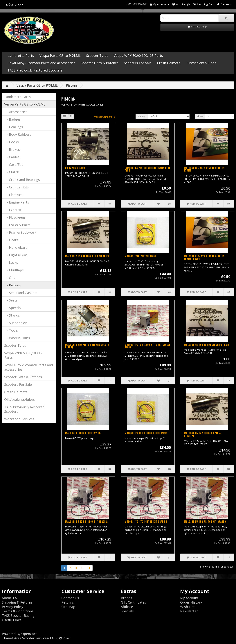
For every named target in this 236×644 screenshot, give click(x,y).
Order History (191, 602)
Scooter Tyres (97, 56)
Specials (127, 611)
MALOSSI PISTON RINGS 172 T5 (83, 433)
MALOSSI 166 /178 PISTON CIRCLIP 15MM (204, 169)
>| (89, 568)
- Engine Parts (17, 202)
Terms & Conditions (18, 611)
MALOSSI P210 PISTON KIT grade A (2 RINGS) (87, 346)
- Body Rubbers (18, 134)
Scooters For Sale (138, 63)
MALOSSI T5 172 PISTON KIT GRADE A (86, 522)
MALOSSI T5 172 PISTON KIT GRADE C (205, 522)
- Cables (12, 157)
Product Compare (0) (104, 117)
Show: (200, 116)
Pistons (72, 85)
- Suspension (16, 323)
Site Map (68, 607)
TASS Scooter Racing (18, 616)
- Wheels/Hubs (17, 338)
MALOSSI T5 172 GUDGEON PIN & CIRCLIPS (202, 435)
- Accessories (16, 112)
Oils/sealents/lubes (201, 63)
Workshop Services (19, 419)
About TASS (11, 598)
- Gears (11, 240)
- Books (11, 142)
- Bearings (14, 127)
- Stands (12, 315)
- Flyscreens (15, 217)
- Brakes (12, 149)
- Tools (11, 330)
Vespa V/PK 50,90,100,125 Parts (138, 56)
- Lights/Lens (16, 255)
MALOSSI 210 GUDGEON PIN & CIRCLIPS (87, 256)
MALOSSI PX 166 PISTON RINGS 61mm (146, 433)
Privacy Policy (12, 607)
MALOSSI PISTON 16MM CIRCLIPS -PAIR (207, 345)
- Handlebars (16, 247)
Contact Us (70, 598)
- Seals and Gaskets (21, 293)
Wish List (187, 607)
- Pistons (12, 285)
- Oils (10, 278)
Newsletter (189, 611)
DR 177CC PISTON (75, 168)
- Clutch (12, 172)
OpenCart (29, 634)
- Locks (11, 263)
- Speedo (12, 308)
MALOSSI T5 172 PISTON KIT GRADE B (146, 522)
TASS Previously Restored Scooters (35, 70)
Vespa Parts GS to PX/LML (60, 56)
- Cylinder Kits (17, 187)
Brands (126, 598)
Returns (68, 602)
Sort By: (142, 116)
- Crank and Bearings (22, 180)
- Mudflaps (14, 270)
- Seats (11, 300)
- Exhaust (13, 210)
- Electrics (13, 195)
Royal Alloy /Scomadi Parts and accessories (41, 63)
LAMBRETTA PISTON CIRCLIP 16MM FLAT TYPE (147, 169)
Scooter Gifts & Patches (100, 63)
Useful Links (12, 620)
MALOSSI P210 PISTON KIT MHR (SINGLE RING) (147, 346)
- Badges (12, 119)
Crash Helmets (169, 63)
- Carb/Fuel (14, 165)
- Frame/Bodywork (20, 232)
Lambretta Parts (21, 56)
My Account (189, 598)
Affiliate (127, 607)
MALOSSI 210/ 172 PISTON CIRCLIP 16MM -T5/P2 (204, 258)
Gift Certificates (133, 602)
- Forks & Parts (17, 225)
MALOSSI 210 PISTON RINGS (140, 256)
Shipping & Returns (17, 602)
